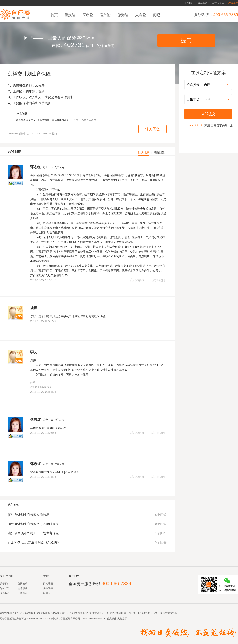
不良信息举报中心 (167, 613)
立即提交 (208, 114)
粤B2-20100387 (115, 613)
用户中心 (188, 3)
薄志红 (36, 167)
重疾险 (71, 15)
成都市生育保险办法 (41, 387)
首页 (55, 15)
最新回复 (159, 152)
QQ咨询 (137, 280)
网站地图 (48, 584)
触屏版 (47, 593)
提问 (186, 40)
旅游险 (123, 15)
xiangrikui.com (32, 613)
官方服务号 (218, 3)
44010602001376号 (147, 613)
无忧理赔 (23, 593)
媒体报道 (5, 588)
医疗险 (88, 15)
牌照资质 (23, 584)
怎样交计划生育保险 (29, 74)
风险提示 (122, 619)
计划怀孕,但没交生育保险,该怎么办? (34, 542)
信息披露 (112, 619)
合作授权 (23, 588)
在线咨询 (233, 3)
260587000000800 (38, 619)
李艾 (34, 352)
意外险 (106, 15)
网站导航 (202, 3)
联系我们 (5, 593)
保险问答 (48, 588)
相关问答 (153, 129)
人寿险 (141, 15)
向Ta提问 (158, 280)
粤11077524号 (70, 613)
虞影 (34, 308)
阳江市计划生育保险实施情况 (29, 515)
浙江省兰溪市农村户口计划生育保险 (33, 533)
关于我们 (5, 584)
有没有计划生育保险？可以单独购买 (33, 524)
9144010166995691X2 (94, 619)
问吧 (157, 15)
